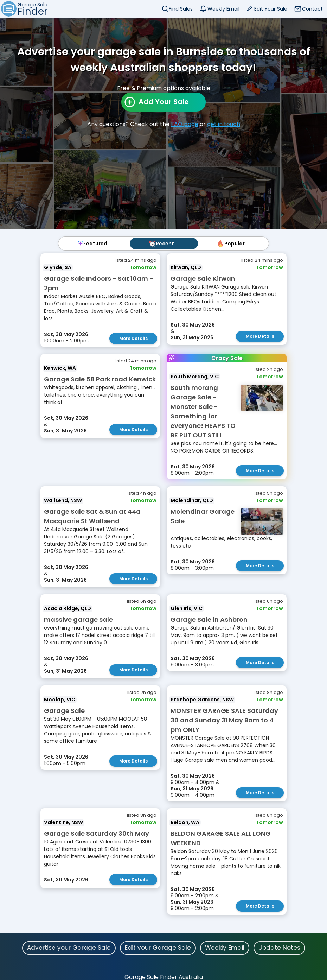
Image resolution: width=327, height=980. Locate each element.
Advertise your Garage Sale (69, 948)
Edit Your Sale (271, 9)
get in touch (224, 124)
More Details (133, 338)
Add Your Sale (164, 102)
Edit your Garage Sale (158, 948)
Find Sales (181, 9)
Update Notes (279, 948)
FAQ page (185, 124)
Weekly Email (223, 9)
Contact (312, 9)
